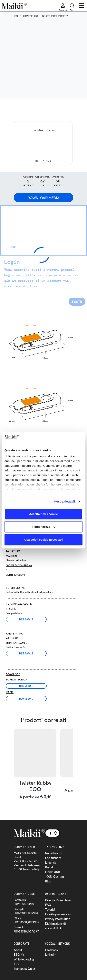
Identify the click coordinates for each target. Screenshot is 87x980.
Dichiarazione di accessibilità (55, 926)
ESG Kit (19, 955)
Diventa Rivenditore (58, 900)
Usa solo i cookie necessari (43, 540)
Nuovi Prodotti (55, 853)
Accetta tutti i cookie (44, 514)
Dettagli (26, 619)
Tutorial (50, 909)
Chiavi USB (53, 872)
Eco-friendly (53, 858)
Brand (49, 867)
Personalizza (44, 527)
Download (26, 686)
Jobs (17, 964)
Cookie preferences (58, 914)
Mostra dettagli (64, 501)
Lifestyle (51, 862)
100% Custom (54, 877)
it (53, 833)
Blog (48, 881)
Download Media (43, 198)
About (18, 950)
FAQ (48, 905)
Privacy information (58, 919)
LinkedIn (51, 955)
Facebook (52, 950)
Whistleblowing (24, 959)
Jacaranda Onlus (25, 969)
